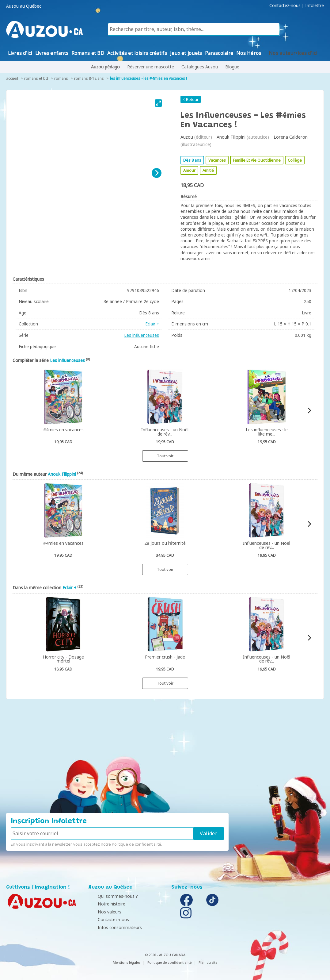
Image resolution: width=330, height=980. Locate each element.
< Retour (191, 99)
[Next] (157, 173)
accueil (12, 78)
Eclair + (152, 324)
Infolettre (315, 6)
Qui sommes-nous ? (110, 896)
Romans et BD (36, 78)
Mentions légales (127, 962)
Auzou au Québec (24, 6)
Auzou (187, 137)
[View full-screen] (158, 103)
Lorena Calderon (291, 137)
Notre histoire (104, 904)
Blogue (232, 67)
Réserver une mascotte (151, 67)
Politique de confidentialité (137, 844)
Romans (61, 78)
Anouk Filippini (231, 137)
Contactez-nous (285, 6)
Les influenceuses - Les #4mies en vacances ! (148, 78)
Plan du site (208, 962)
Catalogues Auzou (200, 67)
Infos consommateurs (112, 927)
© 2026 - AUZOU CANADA (165, 955)
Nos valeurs (102, 912)
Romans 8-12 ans (89, 78)
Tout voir (165, 456)
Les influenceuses (142, 335)
